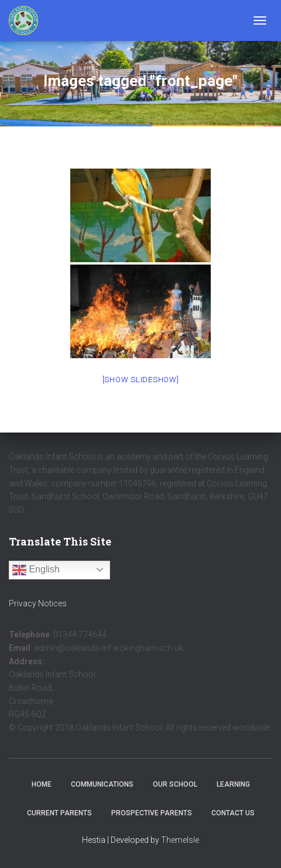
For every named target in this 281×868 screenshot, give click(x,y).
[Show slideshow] (141, 380)
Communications (102, 784)
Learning (233, 784)
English (36, 570)
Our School (175, 784)
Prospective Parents (152, 813)
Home (42, 784)
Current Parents (59, 813)
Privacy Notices (38, 603)
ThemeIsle (180, 840)
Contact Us (233, 813)
